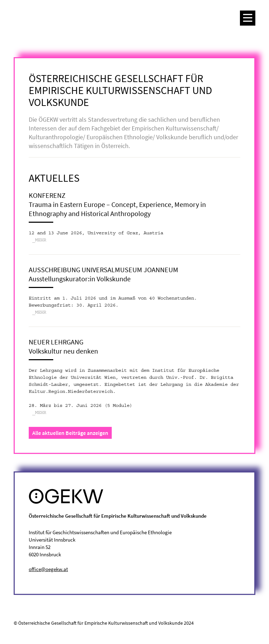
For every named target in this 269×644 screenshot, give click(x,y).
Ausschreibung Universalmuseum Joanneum (104, 270)
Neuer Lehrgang (56, 342)
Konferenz (47, 195)
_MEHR (39, 240)
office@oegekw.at (48, 569)
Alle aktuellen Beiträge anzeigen (70, 433)
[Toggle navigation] (248, 18)
